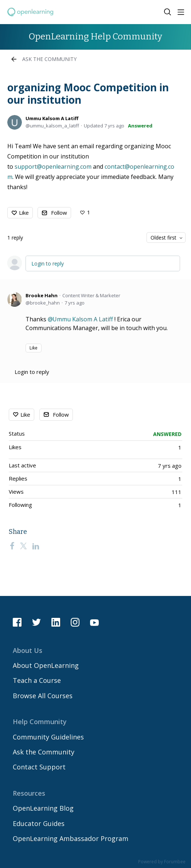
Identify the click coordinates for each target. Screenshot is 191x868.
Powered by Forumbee (162, 862)
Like (24, 213)
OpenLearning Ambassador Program (71, 838)
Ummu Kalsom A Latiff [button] (83, 319)
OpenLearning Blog (43, 808)
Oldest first (163, 238)
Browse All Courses (43, 696)
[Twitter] (23, 546)
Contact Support (39, 767)
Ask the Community (49, 59)
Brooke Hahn (42, 295)
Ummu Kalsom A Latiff (52, 118)
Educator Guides (39, 823)
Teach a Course (37, 680)
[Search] (168, 12)
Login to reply (48, 263)
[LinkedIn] (36, 546)
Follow (59, 213)
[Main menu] (181, 12)
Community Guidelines (48, 737)
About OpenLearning (46, 665)
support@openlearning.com (53, 167)
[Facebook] (12, 546)
